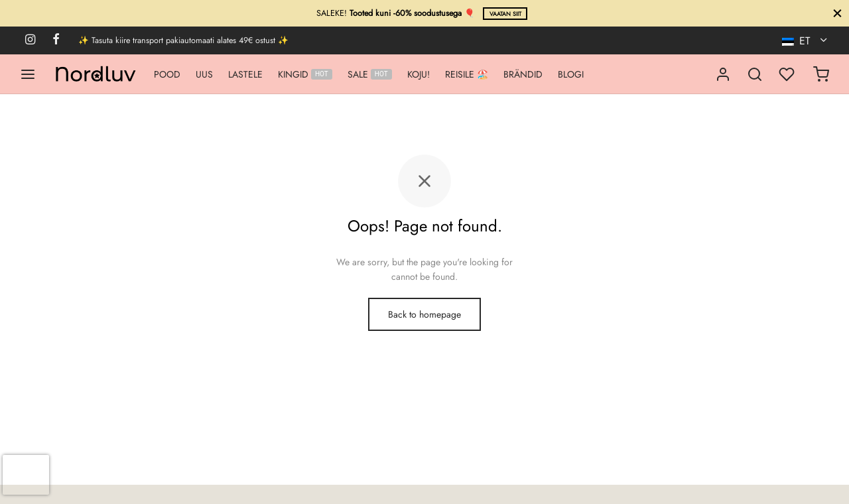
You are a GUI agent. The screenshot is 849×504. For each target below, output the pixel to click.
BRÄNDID (523, 74)
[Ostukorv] (821, 74)
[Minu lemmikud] (788, 74)
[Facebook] (56, 40)
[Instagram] (30, 40)
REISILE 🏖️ (467, 74)
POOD (167, 74)
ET (798, 41)
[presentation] (26, 475)
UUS (204, 74)
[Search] (755, 74)
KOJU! (419, 74)
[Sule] (837, 13)
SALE (370, 74)
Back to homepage (424, 314)
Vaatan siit (505, 14)
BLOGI (571, 74)
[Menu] (28, 74)
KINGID (305, 74)
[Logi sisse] (723, 74)
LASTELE (245, 74)
